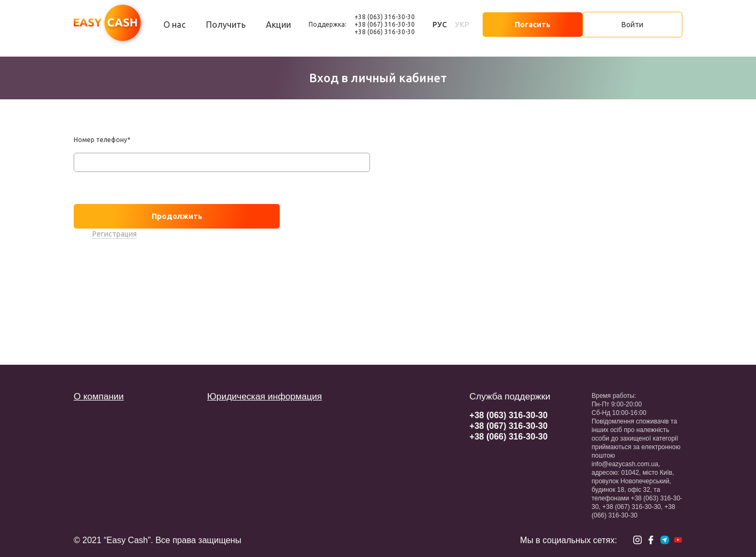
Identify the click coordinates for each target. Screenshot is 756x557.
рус (440, 25)
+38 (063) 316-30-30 (385, 17)
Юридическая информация (265, 397)
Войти (632, 25)
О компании (99, 397)
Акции (278, 25)
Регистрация (115, 234)
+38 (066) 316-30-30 (385, 32)
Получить (226, 25)
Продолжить (177, 216)
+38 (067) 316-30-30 (385, 24)
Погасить (533, 25)
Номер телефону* (102, 140)
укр (462, 25)
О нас (175, 25)
